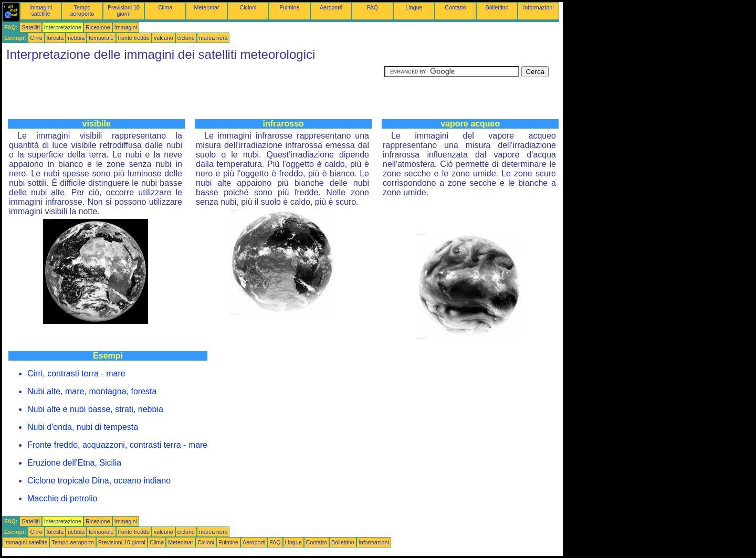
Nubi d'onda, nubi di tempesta (83, 427)
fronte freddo (134, 38)
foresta (55, 38)
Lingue (414, 7)
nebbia (76, 38)
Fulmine (290, 7)
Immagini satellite (41, 10)
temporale (101, 38)
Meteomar (207, 7)
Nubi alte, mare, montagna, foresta (92, 391)
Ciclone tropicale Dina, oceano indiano (99, 481)
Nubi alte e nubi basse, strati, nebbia (95, 409)
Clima (165, 7)
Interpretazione (63, 27)
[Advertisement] (193, 90)
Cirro (36, 38)
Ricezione (98, 27)
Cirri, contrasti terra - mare (76, 373)
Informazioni (538, 7)
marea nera (213, 38)
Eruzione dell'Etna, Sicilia (74, 463)
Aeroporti (331, 7)
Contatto (455, 7)
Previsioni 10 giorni (124, 10)
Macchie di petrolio (62, 498)
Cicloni (248, 7)
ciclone (186, 38)
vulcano (164, 38)
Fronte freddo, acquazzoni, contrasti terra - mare (117, 445)
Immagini (126, 27)
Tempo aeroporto (82, 10)
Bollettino (497, 7)
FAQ (372, 7)
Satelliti (30, 27)
